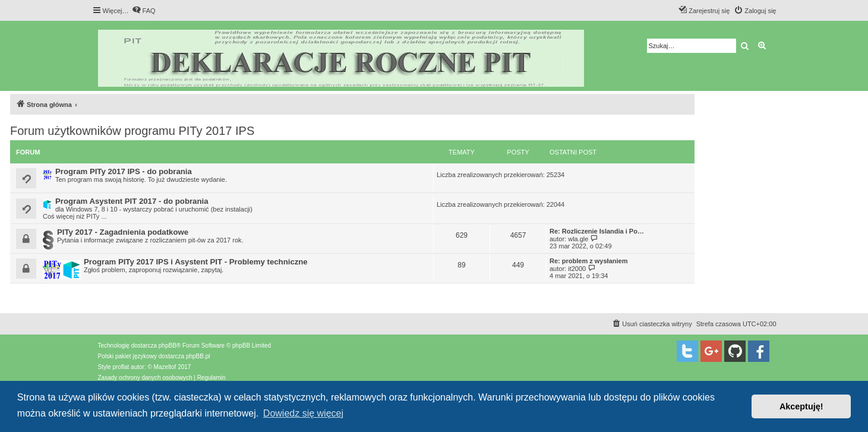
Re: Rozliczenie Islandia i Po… (597, 231)
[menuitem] (144, 11)
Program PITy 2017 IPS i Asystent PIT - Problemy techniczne (196, 262)
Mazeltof (165, 367)
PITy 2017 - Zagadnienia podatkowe (123, 232)
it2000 (577, 269)
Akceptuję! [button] (801, 406)
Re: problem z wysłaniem (588, 261)
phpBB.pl (198, 356)
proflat (121, 367)
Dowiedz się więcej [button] (303, 413)
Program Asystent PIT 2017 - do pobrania (132, 201)
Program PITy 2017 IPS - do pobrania (124, 171)
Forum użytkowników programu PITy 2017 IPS (132, 131)
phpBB (168, 346)
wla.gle (578, 239)
